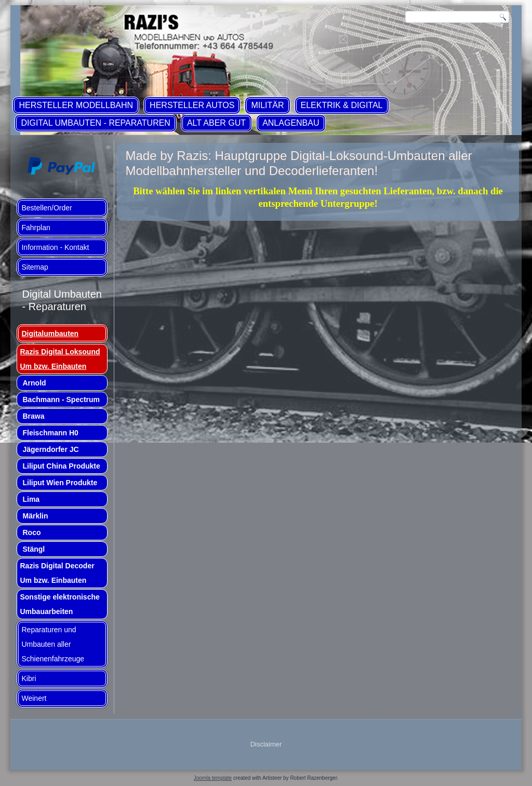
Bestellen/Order (46, 208)
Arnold (34, 383)
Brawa (33, 416)
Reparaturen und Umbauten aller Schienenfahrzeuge (53, 644)
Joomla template (213, 778)
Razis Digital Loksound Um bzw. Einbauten (60, 359)
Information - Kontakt (55, 247)
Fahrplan (36, 228)
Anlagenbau (291, 123)
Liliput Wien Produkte (60, 483)
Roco (31, 532)
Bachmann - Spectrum (61, 399)
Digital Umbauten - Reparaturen (95, 123)
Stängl (34, 549)
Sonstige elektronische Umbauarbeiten (59, 604)
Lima (31, 499)
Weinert (34, 698)
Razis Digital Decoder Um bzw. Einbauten (57, 573)
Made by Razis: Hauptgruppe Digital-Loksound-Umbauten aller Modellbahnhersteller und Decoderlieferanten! (298, 163)
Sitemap (35, 267)
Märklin (35, 516)
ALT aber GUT (216, 123)
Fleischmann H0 (50, 433)
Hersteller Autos (192, 105)
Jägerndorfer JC (50, 449)
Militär (267, 105)
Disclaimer (266, 744)
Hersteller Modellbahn (76, 105)
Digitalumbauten (50, 334)
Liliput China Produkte (61, 466)
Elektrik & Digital (342, 105)
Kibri (29, 678)
